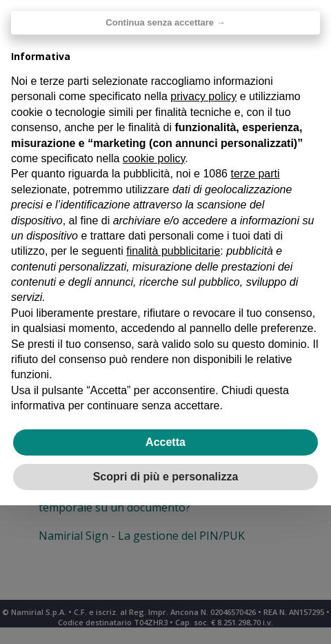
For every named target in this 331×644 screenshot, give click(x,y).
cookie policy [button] (154, 158)
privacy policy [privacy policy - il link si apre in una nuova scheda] (203, 96)
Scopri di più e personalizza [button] (166, 477)
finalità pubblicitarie (173, 251)
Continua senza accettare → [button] (165, 22)
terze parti (255, 174)
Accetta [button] (165, 442)
